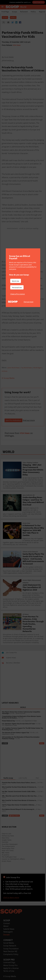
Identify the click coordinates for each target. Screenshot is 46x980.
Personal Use (17, 287)
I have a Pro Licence (17, 294)
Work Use (16, 281)
